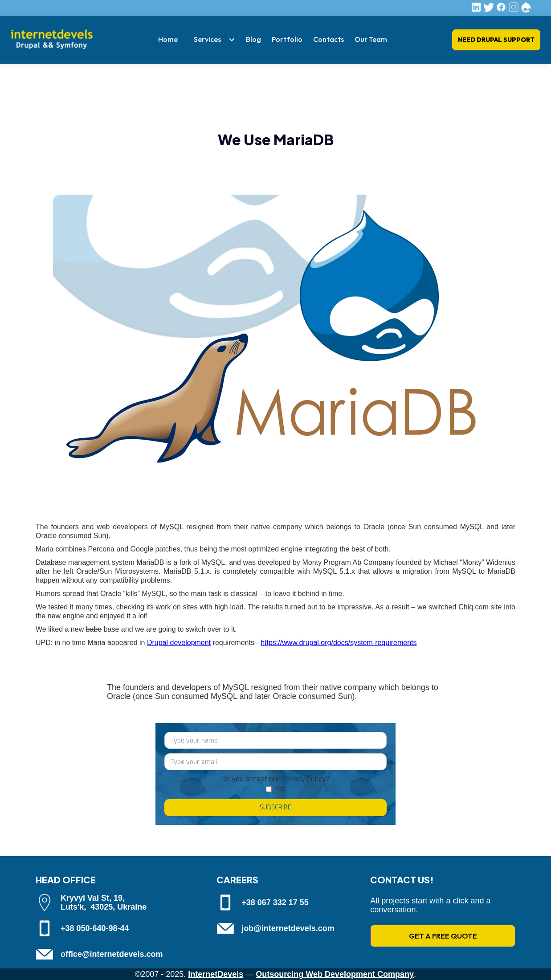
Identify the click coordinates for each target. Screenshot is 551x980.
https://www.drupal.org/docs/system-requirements (339, 643)
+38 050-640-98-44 (95, 928)
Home (168, 39)
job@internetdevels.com (288, 928)
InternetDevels (216, 974)
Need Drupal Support (496, 40)
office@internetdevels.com (112, 954)
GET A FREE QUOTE (443, 936)
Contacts (329, 39)
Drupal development (179, 643)
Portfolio (287, 39)
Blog (253, 39)
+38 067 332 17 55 (275, 902)
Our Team (371, 39)
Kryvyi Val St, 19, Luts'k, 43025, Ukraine (104, 902)
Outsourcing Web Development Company (335, 974)
